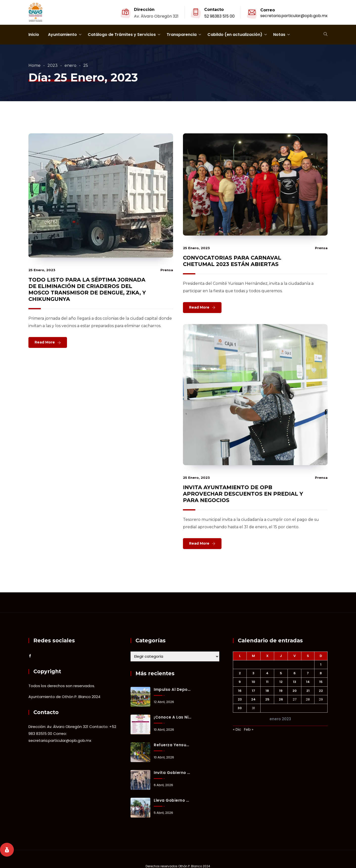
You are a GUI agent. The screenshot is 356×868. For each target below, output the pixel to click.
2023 (53, 65)
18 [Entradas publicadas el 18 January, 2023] (267, 691)
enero (70, 65)
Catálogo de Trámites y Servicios (122, 35)
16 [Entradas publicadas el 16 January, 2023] (240, 691)
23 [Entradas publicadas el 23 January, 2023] (240, 699)
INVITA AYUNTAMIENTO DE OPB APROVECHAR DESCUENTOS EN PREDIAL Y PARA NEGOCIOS (243, 494)
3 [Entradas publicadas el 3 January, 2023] (253, 673)
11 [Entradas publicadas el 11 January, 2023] (267, 682)
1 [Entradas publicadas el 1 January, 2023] (321, 664)
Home (34, 65)
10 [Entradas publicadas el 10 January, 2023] (253, 682)
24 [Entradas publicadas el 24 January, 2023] (253, 699)
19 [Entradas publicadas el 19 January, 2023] (281, 691)
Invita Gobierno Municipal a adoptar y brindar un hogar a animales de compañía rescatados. (173, 773)
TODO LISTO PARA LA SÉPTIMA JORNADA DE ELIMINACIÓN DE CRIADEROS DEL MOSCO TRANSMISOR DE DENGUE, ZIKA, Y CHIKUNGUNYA (87, 289)
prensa (167, 270)
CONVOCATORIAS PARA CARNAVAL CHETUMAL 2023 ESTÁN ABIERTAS (232, 261)
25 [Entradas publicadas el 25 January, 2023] (267, 699)
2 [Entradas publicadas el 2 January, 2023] (240, 673)
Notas (279, 35)
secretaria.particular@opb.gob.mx (294, 16)
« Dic (237, 729)
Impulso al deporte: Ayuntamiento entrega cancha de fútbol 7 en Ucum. (173, 689)
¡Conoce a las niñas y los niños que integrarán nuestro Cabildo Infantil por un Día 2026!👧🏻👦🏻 (173, 717)
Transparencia (182, 35)
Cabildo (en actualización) (235, 35)
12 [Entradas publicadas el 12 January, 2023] (281, 682)
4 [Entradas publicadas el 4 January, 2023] (267, 673)
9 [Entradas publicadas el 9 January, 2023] (240, 682)
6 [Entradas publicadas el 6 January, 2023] (295, 673)
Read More (45, 342)
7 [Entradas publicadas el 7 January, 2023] (308, 673)
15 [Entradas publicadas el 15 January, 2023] (321, 682)
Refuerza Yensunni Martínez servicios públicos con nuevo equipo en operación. (173, 745)
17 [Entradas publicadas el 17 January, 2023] (254, 691)
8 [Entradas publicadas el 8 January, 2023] (321, 673)
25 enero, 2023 (42, 270)
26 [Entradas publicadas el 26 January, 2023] (281, 699)
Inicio (34, 35)
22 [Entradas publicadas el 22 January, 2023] (321, 691)
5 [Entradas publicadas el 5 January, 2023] (281, 673)
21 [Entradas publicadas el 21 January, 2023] (308, 691)
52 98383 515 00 (219, 16)
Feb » (249, 729)
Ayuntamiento (62, 35)
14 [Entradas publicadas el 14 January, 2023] (308, 682)
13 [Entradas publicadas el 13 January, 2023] (295, 682)
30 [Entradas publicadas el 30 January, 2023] (240, 708)
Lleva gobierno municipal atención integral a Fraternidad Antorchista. (173, 800)
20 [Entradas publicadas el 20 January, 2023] (295, 691)
